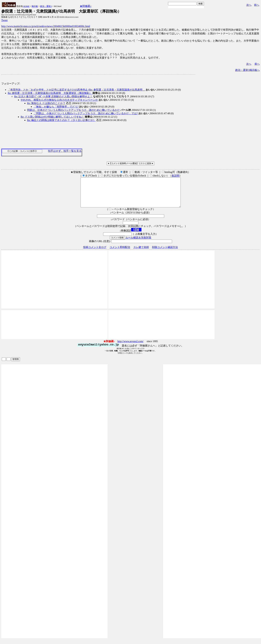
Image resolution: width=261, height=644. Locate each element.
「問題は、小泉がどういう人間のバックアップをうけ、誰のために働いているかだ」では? (86, 113)
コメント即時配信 (120, 253)
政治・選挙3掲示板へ (247, 70)
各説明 (175, 176)
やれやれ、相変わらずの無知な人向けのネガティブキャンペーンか (59, 100)
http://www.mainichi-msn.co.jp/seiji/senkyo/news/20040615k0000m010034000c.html (46, 26)
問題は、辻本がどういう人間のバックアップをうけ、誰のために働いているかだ (73, 110)
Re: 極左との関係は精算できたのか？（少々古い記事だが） (61, 120)
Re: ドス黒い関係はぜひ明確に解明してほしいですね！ (52, 117)
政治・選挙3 (46, 6)
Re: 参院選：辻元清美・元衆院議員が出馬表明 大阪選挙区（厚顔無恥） (50, 93)
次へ (249, 5)
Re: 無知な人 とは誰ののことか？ (46, 103)
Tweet (4, 20)
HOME (26, 6)
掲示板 (35, 6)
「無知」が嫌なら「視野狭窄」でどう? (56, 107)
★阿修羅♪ (86, 6)
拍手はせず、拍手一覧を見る (65, 151)
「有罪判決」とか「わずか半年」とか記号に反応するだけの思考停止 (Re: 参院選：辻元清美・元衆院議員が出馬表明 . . (76, 90)
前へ (257, 5)
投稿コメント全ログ (95, 253)
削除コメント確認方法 (165, 253)
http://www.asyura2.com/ (130, 347)
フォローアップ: (11, 84)
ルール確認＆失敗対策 (138, 243)
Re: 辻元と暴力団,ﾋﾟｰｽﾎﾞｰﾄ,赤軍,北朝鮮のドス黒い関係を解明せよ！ (53, 96)
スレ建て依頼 (141, 253)
